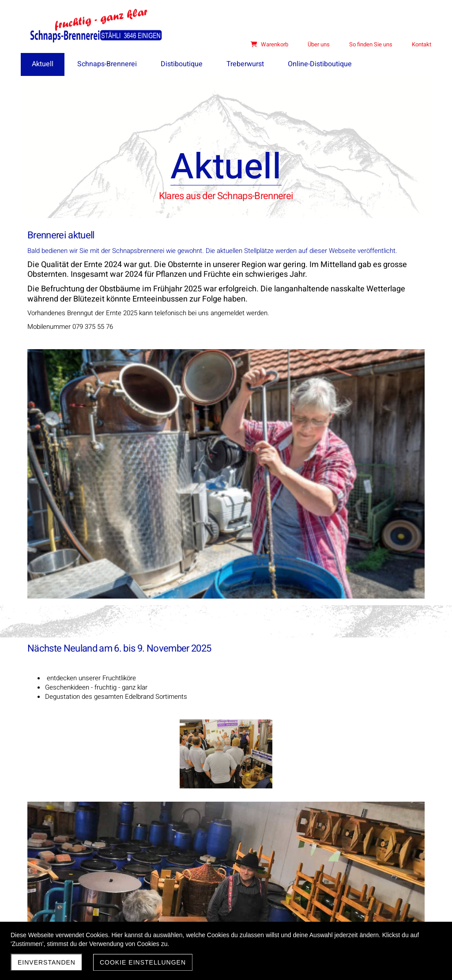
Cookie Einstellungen (143, 962)
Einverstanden (47, 962)
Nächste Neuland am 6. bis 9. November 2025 (119, 445)
